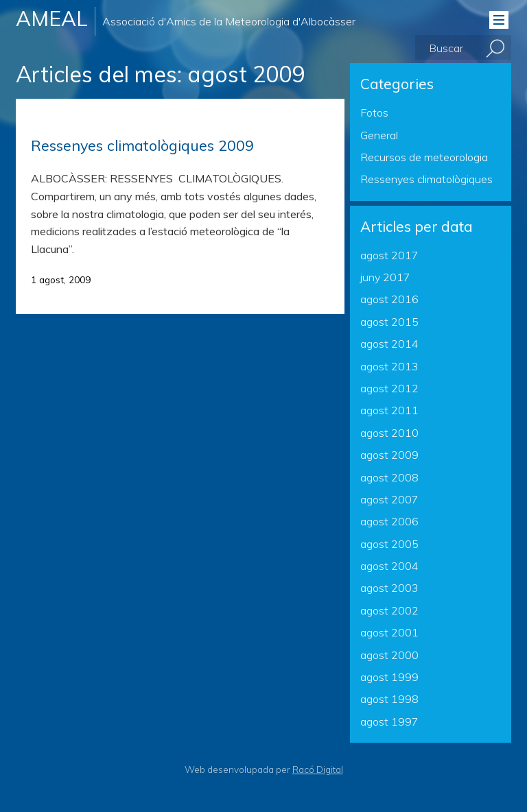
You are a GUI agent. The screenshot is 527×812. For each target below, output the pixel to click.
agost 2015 (389, 322)
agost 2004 (389, 566)
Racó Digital (318, 769)
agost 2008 (389, 477)
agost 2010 (389, 433)
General (379, 135)
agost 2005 (389, 544)
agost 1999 (389, 677)
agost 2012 (389, 388)
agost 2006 (389, 521)
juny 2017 (385, 277)
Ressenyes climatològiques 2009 (142, 145)
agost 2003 (389, 588)
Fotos (374, 112)
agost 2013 (389, 366)
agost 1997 (389, 721)
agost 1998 (389, 699)
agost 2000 (389, 655)
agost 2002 (389, 610)
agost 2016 (389, 299)
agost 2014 (389, 344)
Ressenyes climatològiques (426, 179)
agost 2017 (389, 255)
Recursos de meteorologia (424, 157)
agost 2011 (389, 410)
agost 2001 (389, 632)
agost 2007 (389, 499)
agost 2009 (389, 455)
